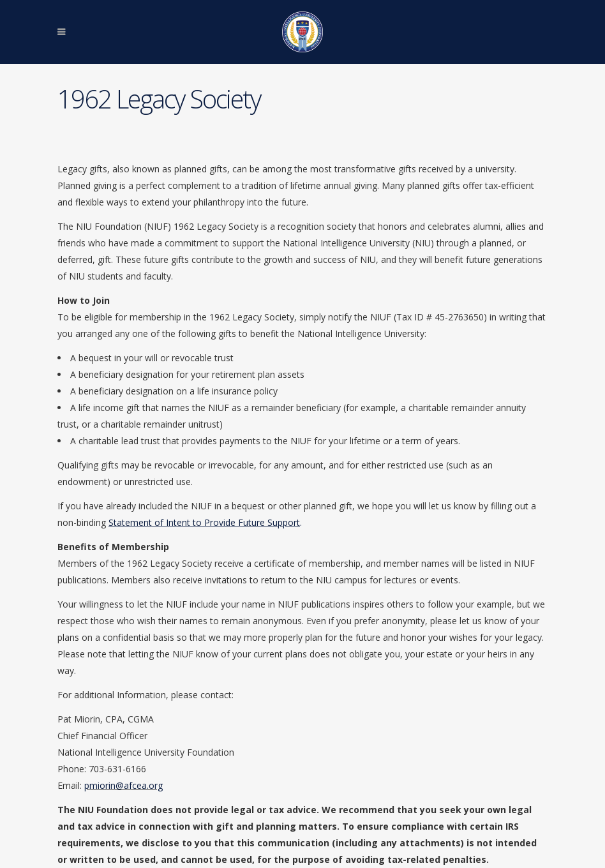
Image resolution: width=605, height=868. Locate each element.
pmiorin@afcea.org (123, 785)
